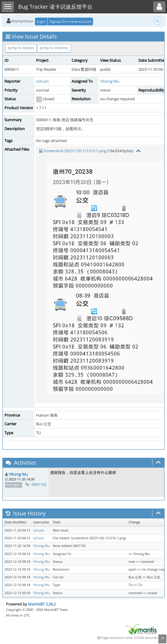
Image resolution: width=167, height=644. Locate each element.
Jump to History (54, 48)
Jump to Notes (21, 48)
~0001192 (38, 484)
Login (41, 21)
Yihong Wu (110, 81)
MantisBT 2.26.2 (42, 604)
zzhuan (42, 81)
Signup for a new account (70, 21)
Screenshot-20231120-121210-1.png (75, 151)
